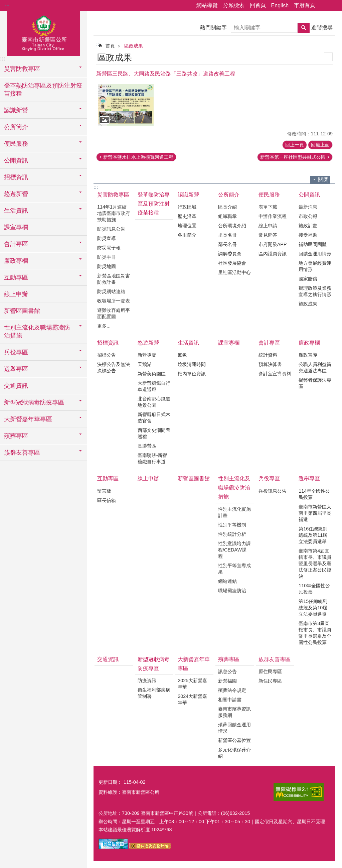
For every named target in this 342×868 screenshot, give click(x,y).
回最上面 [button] (320, 145)
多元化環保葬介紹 (234, 753)
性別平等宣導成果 (234, 569)
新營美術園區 (152, 374)
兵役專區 (269, 478)
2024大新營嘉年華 (192, 699)
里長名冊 (227, 235)
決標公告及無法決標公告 (114, 367)
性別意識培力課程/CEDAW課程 (234, 550)
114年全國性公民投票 (314, 494)
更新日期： (110, 782)
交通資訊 (16, 386)
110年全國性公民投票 (314, 589)
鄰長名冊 (227, 244)
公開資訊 (309, 195)
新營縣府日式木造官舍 (154, 418)
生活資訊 (188, 343)
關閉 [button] (323, 180)
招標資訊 (108, 343)
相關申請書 (230, 700)
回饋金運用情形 (315, 254)
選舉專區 (309, 478)
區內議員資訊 (273, 254)
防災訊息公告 (111, 229)
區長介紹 (227, 207)
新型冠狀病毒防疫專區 (154, 664)
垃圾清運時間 (192, 364)
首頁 (110, 46)
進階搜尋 (322, 28)
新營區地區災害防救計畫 (114, 279)
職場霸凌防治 (232, 591)
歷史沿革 (187, 216)
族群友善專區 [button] (22, 453)
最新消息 (308, 207)
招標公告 (107, 355)
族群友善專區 (275, 659)
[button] (126, 105)
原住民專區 (270, 671)
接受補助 (308, 235)
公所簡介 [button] (16, 127)
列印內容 (328, 57)
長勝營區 (147, 446)
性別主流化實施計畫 (234, 512)
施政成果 (308, 304)
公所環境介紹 (232, 226)
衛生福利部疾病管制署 (154, 693)
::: (7, 4)
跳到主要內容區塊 (4, 4)
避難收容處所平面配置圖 (114, 313)
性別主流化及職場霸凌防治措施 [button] (37, 332)
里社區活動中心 (234, 272)
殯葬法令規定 (232, 690)
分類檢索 (234, 5)
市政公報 (308, 216)
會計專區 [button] (16, 244)
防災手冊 (107, 257)
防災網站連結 (111, 291)
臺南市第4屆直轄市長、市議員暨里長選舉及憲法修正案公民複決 (315, 564)
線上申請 (268, 226)
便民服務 (269, 195)
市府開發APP (273, 244)
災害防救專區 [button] (22, 69)
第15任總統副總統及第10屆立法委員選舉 (313, 608)
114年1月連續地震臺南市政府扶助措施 (114, 213)
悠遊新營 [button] (16, 194)
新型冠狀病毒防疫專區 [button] (34, 402)
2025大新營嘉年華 (192, 684)
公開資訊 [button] (16, 160)
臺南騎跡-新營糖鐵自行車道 (152, 458)
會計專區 (269, 343)
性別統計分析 (232, 534)
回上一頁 (295, 145)
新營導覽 (147, 355)
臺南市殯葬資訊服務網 (234, 712)
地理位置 (187, 226)
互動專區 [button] (16, 277)
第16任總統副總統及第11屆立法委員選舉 (313, 535)
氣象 (182, 355)
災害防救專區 (113, 195)
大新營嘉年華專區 (194, 664)
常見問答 (268, 235)
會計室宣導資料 (275, 374)
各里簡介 (187, 235)
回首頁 (258, 5)
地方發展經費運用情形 (315, 266)
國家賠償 (308, 279)
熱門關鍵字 (213, 28)
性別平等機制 (232, 525)
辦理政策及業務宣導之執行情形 (315, 291)
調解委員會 (230, 254)
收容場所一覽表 (114, 301)
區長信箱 (107, 500)
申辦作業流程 (273, 216)
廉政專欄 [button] (16, 261)
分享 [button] (324, 6)
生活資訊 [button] (16, 211)
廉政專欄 (309, 343)
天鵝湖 (145, 364)
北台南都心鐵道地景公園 (154, 402)
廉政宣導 (308, 355)
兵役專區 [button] (16, 352)
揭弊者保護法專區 (315, 383)
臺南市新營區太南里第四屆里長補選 (315, 513)
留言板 (104, 491)
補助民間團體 (313, 244)
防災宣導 (107, 238)
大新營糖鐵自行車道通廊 (154, 386)
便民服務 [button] (16, 144)
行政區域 (187, 207)
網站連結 (227, 581)
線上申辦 (16, 294)
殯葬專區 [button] (16, 436)
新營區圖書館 (22, 311)
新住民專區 (270, 681)
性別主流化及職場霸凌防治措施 (234, 487)
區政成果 (134, 46)
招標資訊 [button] (16, 177)
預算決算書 (270, 364)
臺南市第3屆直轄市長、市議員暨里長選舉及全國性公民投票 (315, 633)
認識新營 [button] (16, 110)
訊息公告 (227, 671)
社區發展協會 (232, 263)
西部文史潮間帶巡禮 (154, 433)
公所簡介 (229, 195)
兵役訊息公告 (273, 491)
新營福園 (227, 681)
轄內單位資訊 (192, 374)
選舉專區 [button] (16, 369)
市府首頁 (305, 5)
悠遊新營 (148, 343)
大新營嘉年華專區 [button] (28, 419)
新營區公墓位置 (234, 740)
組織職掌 (227, 216)
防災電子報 (109, 248)
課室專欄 (16, 227)
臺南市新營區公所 (43, 32)
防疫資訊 (147, 680)
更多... (104, 326)
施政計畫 (308, 226)
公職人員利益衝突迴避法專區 (315, 367)
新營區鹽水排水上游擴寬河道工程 (138, 157)
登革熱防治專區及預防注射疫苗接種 (43, 90)
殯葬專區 (229, 659)
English (280, 6)
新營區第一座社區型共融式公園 (293, 157)
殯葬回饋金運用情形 (234, 728)
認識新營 (188, 195)
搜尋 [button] (304, 28)
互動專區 (108, 478)
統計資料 (268, 355)
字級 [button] (333, 6)
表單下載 (268, 207)
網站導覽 (207, 5)
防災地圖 (107, 266)
